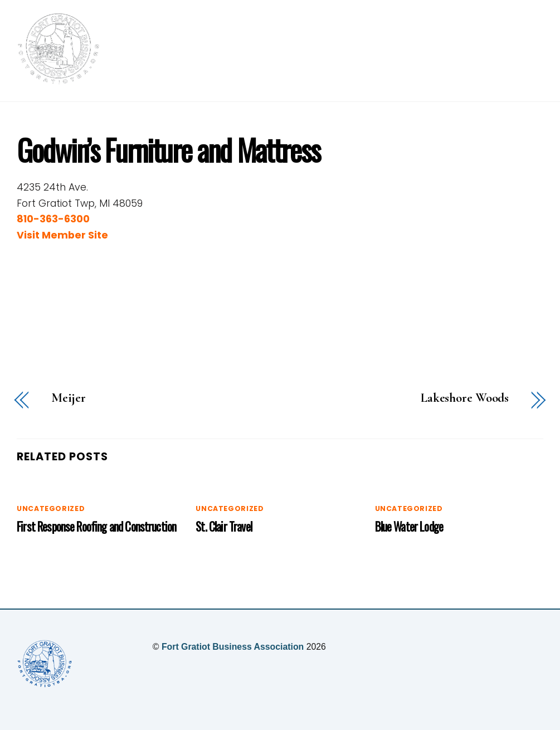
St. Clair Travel (223, 526)
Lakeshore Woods (465, 398)
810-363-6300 (53, 219)
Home (274, 45)
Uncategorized (51, 508)
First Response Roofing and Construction (96, 526)
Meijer (69, 398)
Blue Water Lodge (409, 526)
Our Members (473, 45)
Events (403, 45)
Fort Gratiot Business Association (233, 647)
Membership (337, 45)
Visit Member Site (62, 235)
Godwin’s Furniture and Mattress (168, 149)
